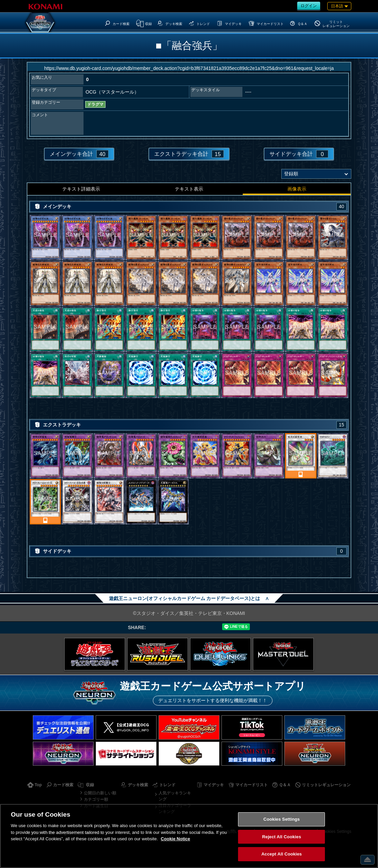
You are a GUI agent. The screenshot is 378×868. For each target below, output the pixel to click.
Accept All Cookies (282, 854)
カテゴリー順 (96, 799)
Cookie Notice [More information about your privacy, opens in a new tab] (176, 839)
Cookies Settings (282, 819)
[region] (189, 836)
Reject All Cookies (281, 837)
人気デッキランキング (175, 796)
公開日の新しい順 (100, 793)
